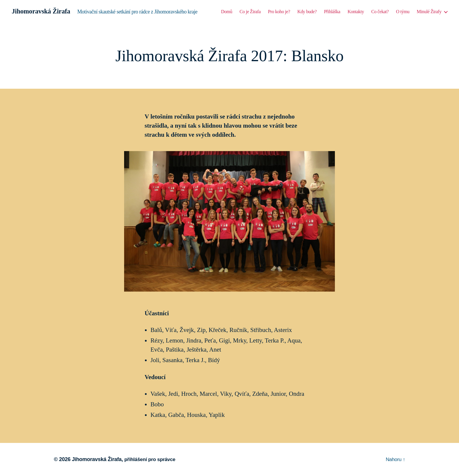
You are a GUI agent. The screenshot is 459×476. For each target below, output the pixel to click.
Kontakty (356, 12)
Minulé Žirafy (429, 12)
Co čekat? (380, 12)
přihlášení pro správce (152, 459)
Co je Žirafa (250, 12)
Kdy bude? (307, 12)
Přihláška (332, 12)
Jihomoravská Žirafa (43, 12)
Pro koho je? (279, 12)
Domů (227, 12)
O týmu (403, 12)
